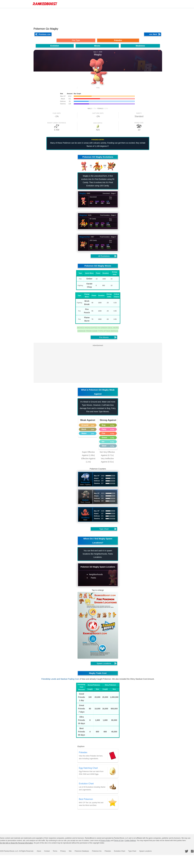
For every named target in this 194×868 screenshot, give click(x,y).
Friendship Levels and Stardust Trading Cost (61, 679)
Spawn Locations (141, 851)
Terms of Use (119, 841)
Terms (54, 851)
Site (68, 851)
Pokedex (105, 851)
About (38, 851)
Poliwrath (87, 482)
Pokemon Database (79, 851)
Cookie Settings (130, 841)
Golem (87, 500)
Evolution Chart (116, 851)
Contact (46, 851)
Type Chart (128, 851)
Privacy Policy (105, 841)
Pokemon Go (94, 851)
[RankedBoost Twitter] (187, 851)
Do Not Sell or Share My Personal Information (16, 843)
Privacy (61, 851)
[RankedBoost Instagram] (193, 851)
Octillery (87, 518)
